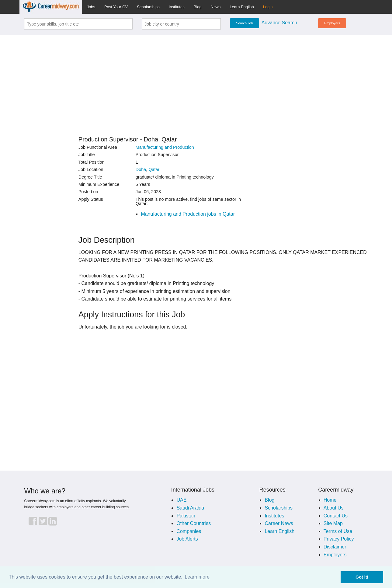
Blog (198, 7)
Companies (189, 531)
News (216, 7)
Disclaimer (335, 547)
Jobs (91, 7)
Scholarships (148, 7)
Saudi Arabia (190, 508)
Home (330, 500)
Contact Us (336, 516)
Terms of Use (338, 531)
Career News (279, 523)
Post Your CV (116, 7)
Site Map (333, 523)
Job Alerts (187, 539)
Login (268, 7)
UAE (181, 500)
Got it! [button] (362, 577)
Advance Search (279, 23)
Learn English (242, 7)
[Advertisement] (196, 83)
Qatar (154, 169)
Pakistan (186, 516)
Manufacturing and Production (165, 147)
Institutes (177, 7)
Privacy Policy (339, 539)
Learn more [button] (197, 577)
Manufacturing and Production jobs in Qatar (188, 214)
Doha (141, 169)
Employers (332, 23)
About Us (334, 508)
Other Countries (194, 523)
